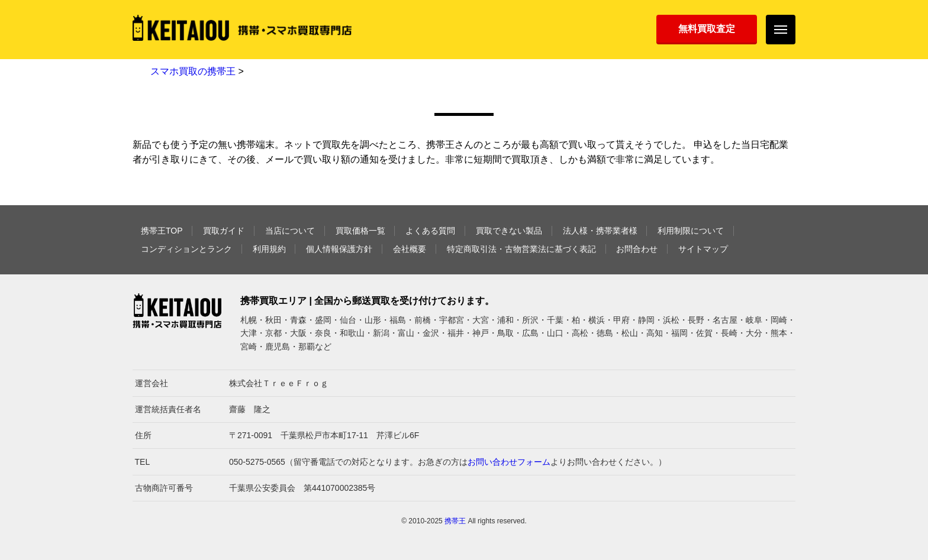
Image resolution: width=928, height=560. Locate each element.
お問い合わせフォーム (509, 462)
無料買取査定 (707, 29)
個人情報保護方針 (339, 249)
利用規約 (269, 249)
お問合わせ (637, 249)
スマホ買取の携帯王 (193, 71)
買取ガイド (224, 231)
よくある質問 (430, 231)
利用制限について (691, 231)
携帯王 (455, 521)
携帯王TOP (162, 231)
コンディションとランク (186, 249)
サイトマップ (703, 249)
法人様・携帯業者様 (600, 231)
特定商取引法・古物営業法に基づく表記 (521, 249)
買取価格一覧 (360, 231)
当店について (290, 231)
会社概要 (410, 249)
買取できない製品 (509, 231)
